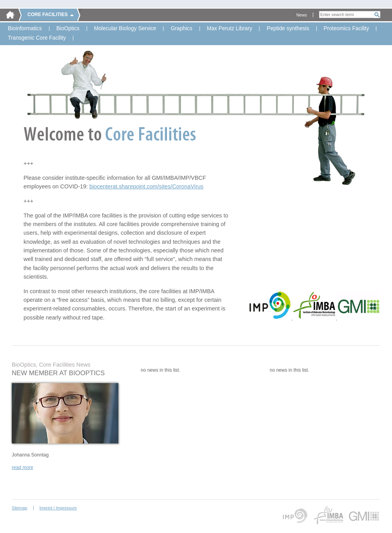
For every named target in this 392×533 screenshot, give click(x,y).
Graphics (181, 29)
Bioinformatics (25, 29)
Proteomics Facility (347, 29)
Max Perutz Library (230, 29)
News (302, 15)
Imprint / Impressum (58, 508)
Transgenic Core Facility (37, 38)
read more (23, 467)
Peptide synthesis (288, 29)
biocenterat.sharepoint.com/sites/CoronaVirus (146, 186)
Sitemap (20, 508)
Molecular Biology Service (125, 29)
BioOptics (68, 29)
